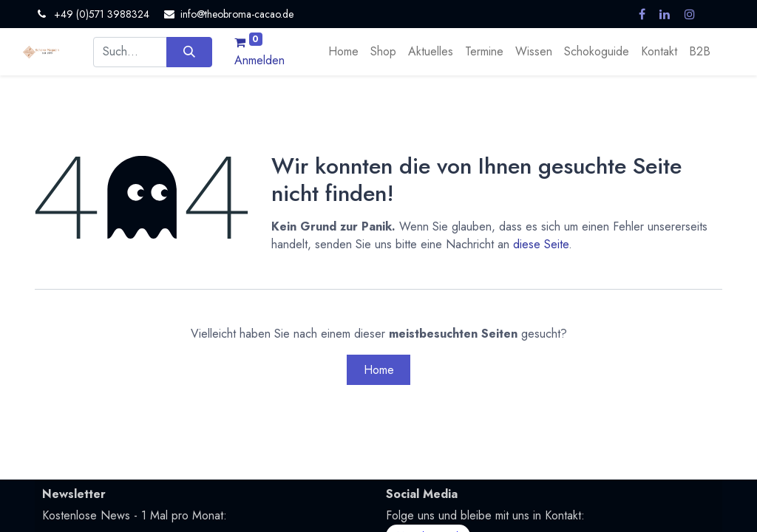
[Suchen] (189, 52)
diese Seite (541, 244)
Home (379, 370)
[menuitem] (343, 52)
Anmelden (259, 60)
